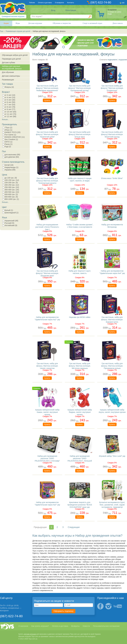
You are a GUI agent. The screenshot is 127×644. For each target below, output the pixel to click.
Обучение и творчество (62, 23)
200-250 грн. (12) (11, 185)
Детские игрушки (35, 23)
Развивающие (8, 80)
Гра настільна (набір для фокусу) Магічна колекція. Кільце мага (80, 134)
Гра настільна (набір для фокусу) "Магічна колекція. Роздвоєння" (112, 88)
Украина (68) (9, 170)
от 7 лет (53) (9, 105)
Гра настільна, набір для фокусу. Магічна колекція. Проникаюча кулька (112, 366)
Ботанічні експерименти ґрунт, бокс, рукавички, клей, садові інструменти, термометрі (112, 505)
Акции (6, 23)
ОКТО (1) (7, 142)
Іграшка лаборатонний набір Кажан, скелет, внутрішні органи (47, 412)
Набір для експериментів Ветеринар (112, 226)
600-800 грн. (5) (10, 197)
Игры (18, 23)
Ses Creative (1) (10, 139)
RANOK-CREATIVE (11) (14, 137)
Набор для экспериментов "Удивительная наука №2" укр (47, 318)
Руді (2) (7, 147)
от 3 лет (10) (9, 95)
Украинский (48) (10, 221)
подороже (123, 60)
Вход (53, 10)
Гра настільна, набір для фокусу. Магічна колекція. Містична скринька (80, 366)
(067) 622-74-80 (101, 2)
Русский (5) (8, 223)
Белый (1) (8, 210)
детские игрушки (30, 634)
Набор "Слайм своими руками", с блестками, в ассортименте (80, 226)
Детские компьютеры (11, 76)
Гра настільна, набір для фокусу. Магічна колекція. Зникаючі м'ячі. (112, 319)
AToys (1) (7, 130)
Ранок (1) (7, 144)
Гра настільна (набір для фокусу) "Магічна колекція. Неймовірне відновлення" (47, 88)
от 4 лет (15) (9, 97)
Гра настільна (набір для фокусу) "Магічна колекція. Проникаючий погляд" (80, 88)
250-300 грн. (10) (11, 187)
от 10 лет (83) (9, 112)
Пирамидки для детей (11, 59)
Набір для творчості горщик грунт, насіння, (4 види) (80, 179)
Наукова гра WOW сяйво (80, 317)
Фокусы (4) (8, 87)
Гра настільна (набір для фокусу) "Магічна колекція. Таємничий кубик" (47, 134)
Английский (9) (10, 225)
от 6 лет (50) (9, 102)
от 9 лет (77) (9, 109)
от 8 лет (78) (9, 107)
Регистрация (71, 10)
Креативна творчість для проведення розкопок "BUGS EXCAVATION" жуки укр (80, 505)
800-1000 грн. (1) (11, 199)
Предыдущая (40, 527)
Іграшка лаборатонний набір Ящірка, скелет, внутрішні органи (80, 412)
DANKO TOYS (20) (11, 132)
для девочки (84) (11, 157)
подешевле (112, 60)
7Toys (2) (7, 128)
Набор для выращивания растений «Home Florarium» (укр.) (47, 227)
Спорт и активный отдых (92, 23)
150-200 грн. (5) (10, 183)
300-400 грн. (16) (11, 190)
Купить (47, 100)
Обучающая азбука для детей (15, 55)
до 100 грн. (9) (10, 178)
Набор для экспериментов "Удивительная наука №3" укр (47, 504)
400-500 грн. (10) (11, 192)
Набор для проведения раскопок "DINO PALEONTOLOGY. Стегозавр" (47, 458)
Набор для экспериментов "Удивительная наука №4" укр (112, 272)
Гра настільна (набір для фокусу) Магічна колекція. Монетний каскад (112, 134)
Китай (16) (8, 165)
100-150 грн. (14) (11, 180)
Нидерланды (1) (10, 167)
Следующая (74, 527)
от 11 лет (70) (9, 114)
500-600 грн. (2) (10, 194)
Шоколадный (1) (10, 213)
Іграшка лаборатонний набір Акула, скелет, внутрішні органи (112, 411)
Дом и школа (118, 23)
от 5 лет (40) (9, 100)
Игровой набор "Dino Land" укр (112, 456)
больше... (5, 119)
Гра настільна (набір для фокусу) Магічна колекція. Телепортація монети (47, 180)
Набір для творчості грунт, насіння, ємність (80, 272)
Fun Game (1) (9, 135)
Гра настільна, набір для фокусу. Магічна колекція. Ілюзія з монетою (47, 366)
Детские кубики (8, 63)
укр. (123, 3)
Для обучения (8, 72)
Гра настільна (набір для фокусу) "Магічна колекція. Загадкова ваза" (47, 273)
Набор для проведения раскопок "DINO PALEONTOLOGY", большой (80, 458)
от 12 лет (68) (9, 116)
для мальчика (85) (11, 155)
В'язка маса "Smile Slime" (112, 178)
